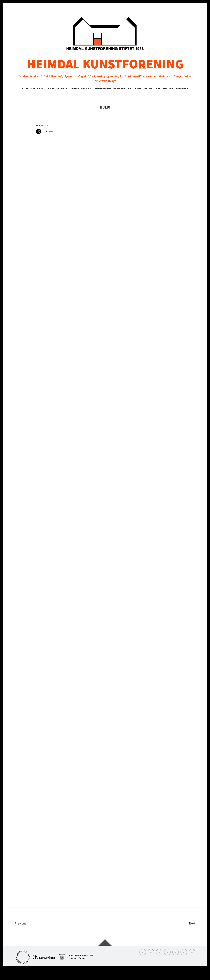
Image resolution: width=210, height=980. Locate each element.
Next (192, 934)
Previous (21, 934)
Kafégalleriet (58, 88)
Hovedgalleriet (33, 88)
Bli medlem (152, 88)
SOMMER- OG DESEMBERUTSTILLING (118, 88)
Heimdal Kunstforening (105, 64)
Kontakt (182, 88)
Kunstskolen (82, 88)
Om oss (168, 88)
